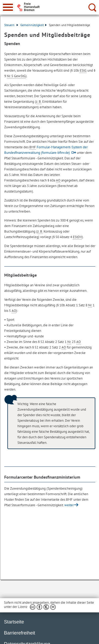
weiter (69, 505)
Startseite (14, 622)
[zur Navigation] (8, 7)
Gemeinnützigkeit (34, 25)
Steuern (11, 25)
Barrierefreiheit (20, 633)
